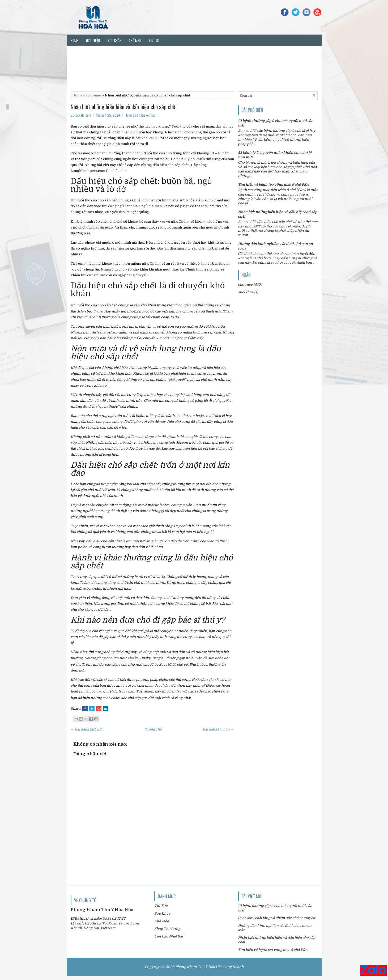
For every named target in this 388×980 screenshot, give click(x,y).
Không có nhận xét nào (141, 115)
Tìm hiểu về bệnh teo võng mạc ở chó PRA (273, 185)
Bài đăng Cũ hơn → (218, 729)
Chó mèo (135, 40)
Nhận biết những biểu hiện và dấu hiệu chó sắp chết (124, 107)
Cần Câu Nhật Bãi (169, 936)
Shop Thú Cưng (167, 929)
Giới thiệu (93, 40)
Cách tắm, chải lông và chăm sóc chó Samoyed (276, 918)
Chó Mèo (162, 921)
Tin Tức (161, 906)
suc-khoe (246, 292)
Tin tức (154, 40)
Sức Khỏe (162, 913)
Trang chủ (153, 729)
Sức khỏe (114, 40)
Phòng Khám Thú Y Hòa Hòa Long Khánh (209, 967)
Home (74, 40)
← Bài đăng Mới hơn (87, 729)
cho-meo (94, 95)
